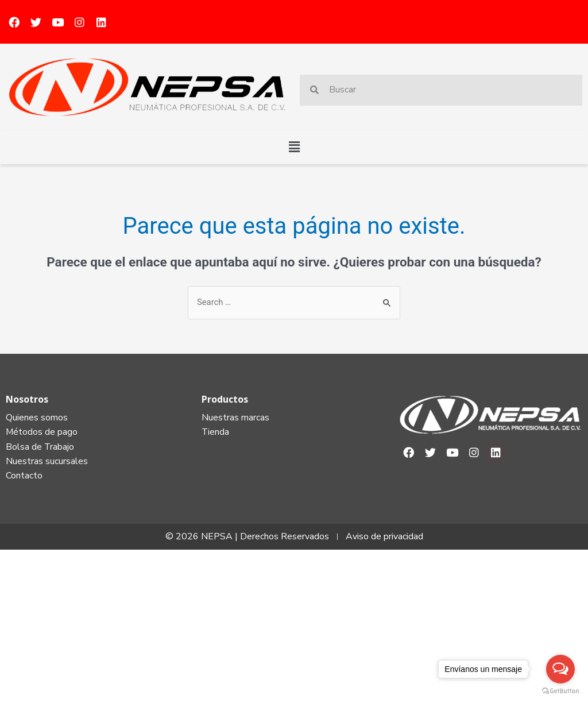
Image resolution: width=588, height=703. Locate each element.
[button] (294, 147)
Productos (225, 399)
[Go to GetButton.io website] (560, 691)
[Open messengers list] (560, 669)
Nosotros (27, 399)
